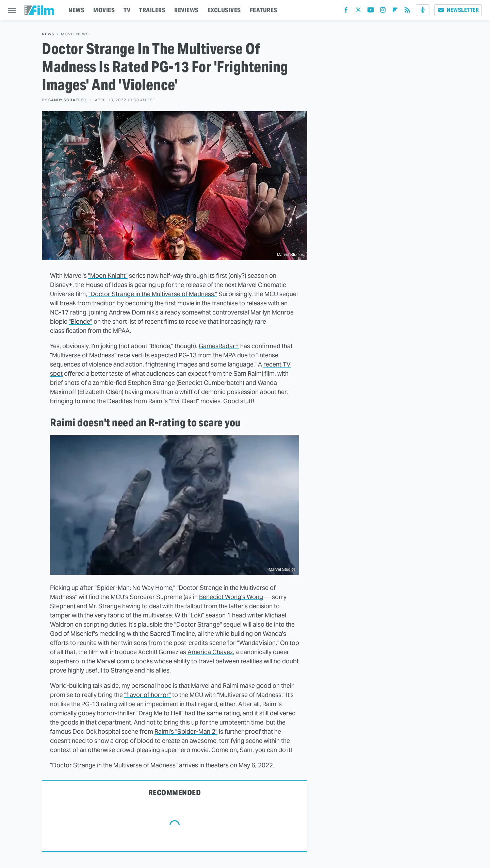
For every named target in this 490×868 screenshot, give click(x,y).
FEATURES (264, 10)
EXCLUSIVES (224, 10)
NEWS (76, 10)
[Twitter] (358, 11)
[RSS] (407, 11)
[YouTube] (371, 11)
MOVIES (104, 10)
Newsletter (458, 10)
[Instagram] (383, 11)
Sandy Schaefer (67, 100)
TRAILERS (152, 10)
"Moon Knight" (108, 276)
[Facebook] (346, 11)
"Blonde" (80, 321)
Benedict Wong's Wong (231, 597)
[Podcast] (423, 10)
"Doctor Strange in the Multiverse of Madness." (153, 294)
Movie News (75, 34)
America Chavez (210, 652)
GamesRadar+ (219, 346)
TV (127, 10)
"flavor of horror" (148, 695)
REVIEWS (186, 10)
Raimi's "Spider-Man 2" (186, 731)
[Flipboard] (395, 11)
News (48, 34)
